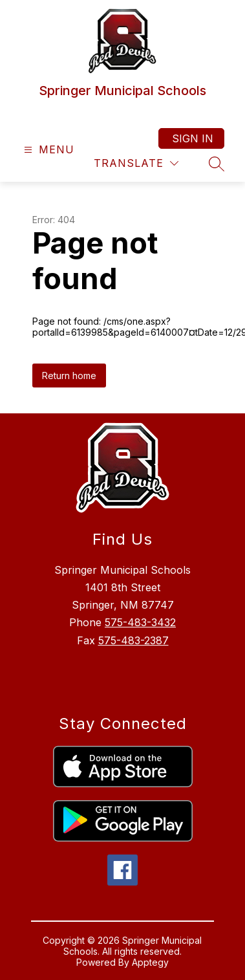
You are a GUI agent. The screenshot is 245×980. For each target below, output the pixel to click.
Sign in (193, 138)
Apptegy (150, 962)
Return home (69, 376)
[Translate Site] (136, 163)
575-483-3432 (140, 622)
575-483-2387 (133, 640)
